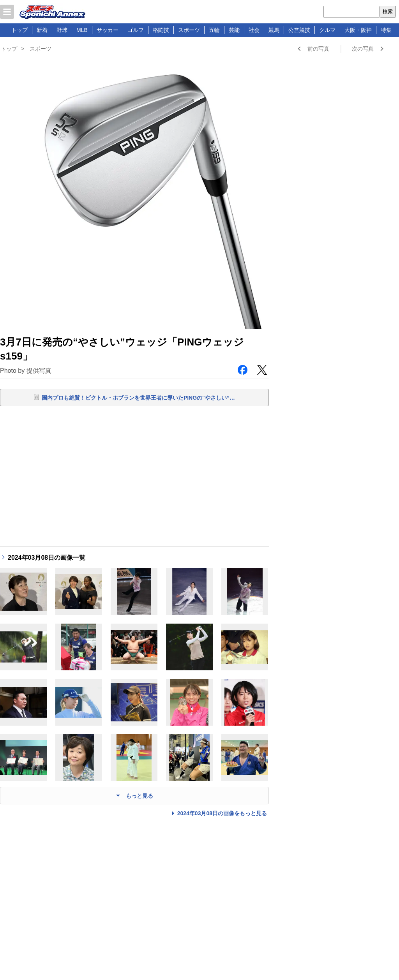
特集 (386, 30)
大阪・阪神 (358, 30)
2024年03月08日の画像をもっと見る (222, 813)
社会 (254, 30)
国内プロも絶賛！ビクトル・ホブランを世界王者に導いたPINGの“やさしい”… (138, 398)
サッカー (108, 30)
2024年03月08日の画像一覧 (47, 558)
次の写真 (363, 49)
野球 (62, 30)
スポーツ (189, 30)
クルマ (327, 30)
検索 (388, 11)
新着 (42, 30)
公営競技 (299, 30)
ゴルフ (136, 30)
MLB (82, 30)
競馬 (274, 30)
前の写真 (318, 49)
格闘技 (161, 30)
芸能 (234, 30)
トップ (19, 30)
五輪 (214, 30)
